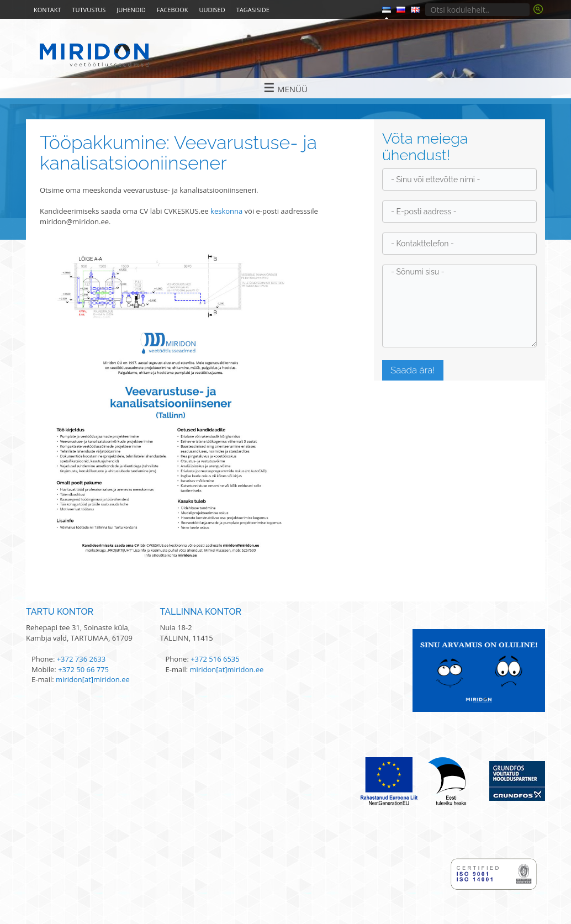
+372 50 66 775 (83, 669)
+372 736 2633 (81, 659)
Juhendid (131, 10)
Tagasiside (253, 10)
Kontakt (47, 10)
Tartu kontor (60, 612)
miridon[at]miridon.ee (93, 679)
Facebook (173, 10)
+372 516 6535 (215, 659)
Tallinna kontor (201, 612)
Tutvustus (89, 10)
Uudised (212, 10)
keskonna (226, 211)
